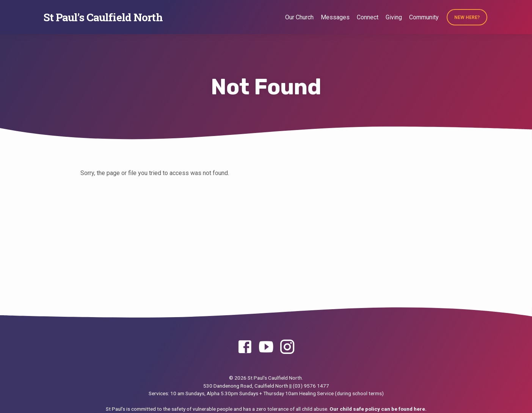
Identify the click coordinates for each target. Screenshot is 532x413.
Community (424, 17)
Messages (335, 17)
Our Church (299, 17)
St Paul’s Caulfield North (103, 17)
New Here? (467, 17)
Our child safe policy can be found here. (378, 409)
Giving (394, 17)
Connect (368, 17)
